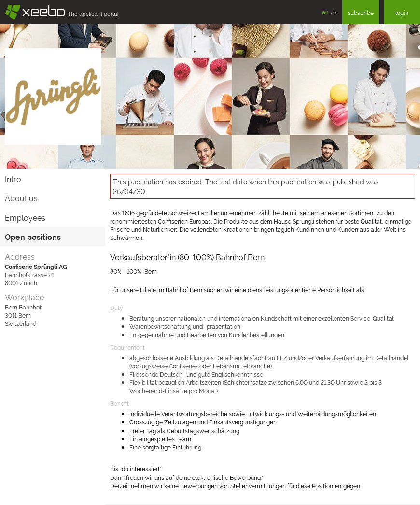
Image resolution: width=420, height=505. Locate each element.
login (402, 12)
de (334, 12)
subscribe (361, 12)
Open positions (33, 237)
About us (21, 198)
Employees (25, 217)
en (325, 12)
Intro (13, 179)
